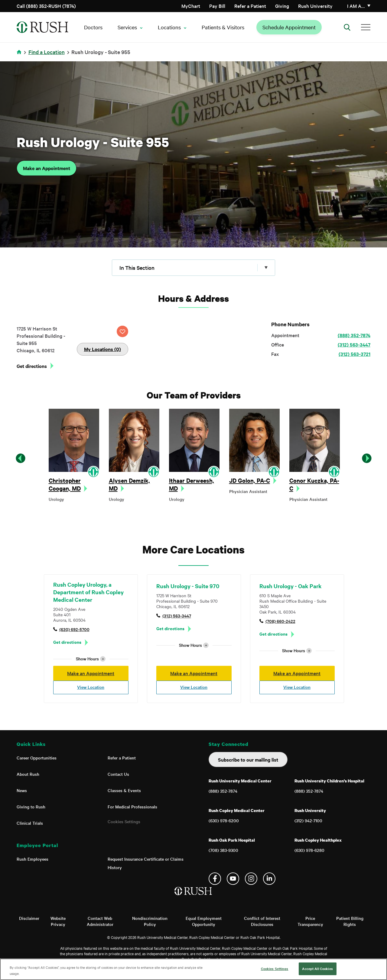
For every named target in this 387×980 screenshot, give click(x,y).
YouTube (233, 879)
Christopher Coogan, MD (65, 484)
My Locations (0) (102, 349)
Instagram (251, 879)
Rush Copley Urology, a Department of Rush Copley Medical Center (88, 592)
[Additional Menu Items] (366, 27)
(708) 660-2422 (280, 621)
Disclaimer (29, 918)
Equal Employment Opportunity (204, 921)
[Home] (194, 897)
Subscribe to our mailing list (248, 759)
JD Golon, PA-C (250, 480)
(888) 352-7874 (354, 335)
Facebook (215, 879)
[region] (193, 969)
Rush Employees (33, 859)
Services (127, 27)
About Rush (28, 774)
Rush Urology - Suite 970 (188, 586)
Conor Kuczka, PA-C (314, 484)
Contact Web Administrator (100, 921)
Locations (169, 27)
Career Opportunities (37, 758)
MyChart (191, 6)
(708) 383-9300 (223, 850)
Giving (282, 6)
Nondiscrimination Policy (150, 921)
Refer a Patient (250, 6)
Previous (21, 458)
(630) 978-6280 (309, 850)
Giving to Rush (31, 807)
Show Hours (91, 659)
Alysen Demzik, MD (129, 484)
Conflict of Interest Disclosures (262, 921)
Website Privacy (58, 921)
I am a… (356, 6)
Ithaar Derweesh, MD (192, 484)
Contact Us (118, 774)
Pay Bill (217, 6)
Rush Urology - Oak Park (291, 586)
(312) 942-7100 (308, 820)
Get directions (32, 366)
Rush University (315, 6)
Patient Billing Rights (350, 921)
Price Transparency (310, 921)
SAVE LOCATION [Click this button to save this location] (122, 331)
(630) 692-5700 (74, 629)
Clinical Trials (30, 823)
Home (20, 56)
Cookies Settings (124, 821)
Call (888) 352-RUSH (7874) (46, 6)
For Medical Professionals (132, 807)
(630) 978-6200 (224, 820)
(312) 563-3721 (354, 354)
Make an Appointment (47, 168)
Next (367, 458)
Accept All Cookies (317, 969)
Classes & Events (124, 790)
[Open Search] (347, 27)
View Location (91, 687)
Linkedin (269, 879)
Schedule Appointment (289, 27)
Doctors (93, 27)
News (22, 790)
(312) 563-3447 (354, 344)
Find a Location (47, 52)
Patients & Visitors (223, 27)
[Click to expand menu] (193, 268)
